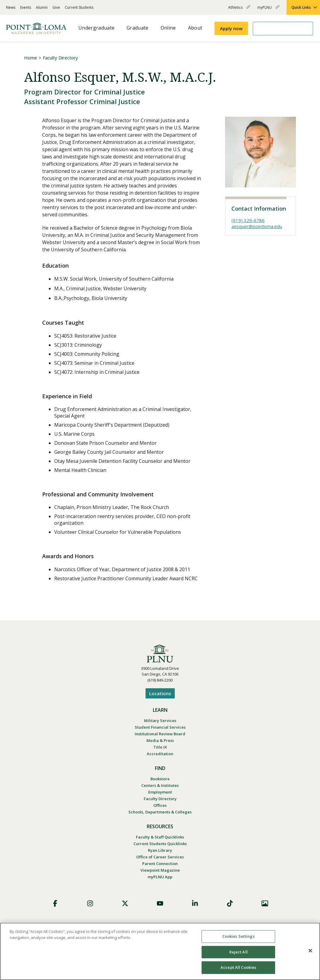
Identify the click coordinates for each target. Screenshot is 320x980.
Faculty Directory (60, 58)
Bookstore (160, 779)
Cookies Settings (238, 936)
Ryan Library (160, 850)
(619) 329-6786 (248, 220)
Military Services (160, 721)
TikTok (230, 903)
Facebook (55, 903)
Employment (160, 792)
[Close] (310, 951)
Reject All (238, 952)
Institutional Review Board (160, 734)
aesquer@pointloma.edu (257, 226)
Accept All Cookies (238, 967)
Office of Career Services (160, 857)
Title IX (160, 747)
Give (56, 7)
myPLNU (268, 10)
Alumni (42, 7)
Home (31, 58)
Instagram (90, 903)
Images (265, 903)
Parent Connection (160, 864)
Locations (160, 693)
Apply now (231, 28)
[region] (160, 951)
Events (26, 7)
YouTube (160, 903)
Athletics (239, 10)
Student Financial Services (160, 727)
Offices (160, 805)
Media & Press (160, 740)
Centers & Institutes (160, 785)
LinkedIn (195, 903)
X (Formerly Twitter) (125, 903)
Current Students (79, 7)
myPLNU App (160, 877)
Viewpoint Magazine (160, 870)
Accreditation (160, 754)
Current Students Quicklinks (160, 844)
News (11, 7)
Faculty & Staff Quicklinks (160, 837)
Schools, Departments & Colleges (160, 812)
